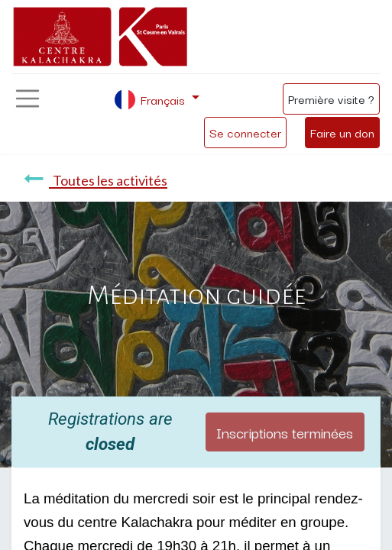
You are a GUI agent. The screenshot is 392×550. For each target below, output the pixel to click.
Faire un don (342, 132)
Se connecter (245, 132)
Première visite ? (331, 99)
